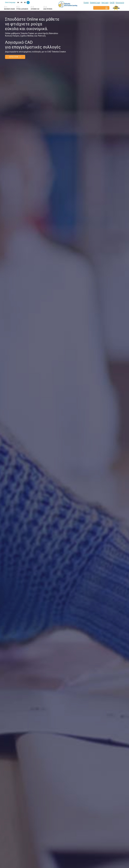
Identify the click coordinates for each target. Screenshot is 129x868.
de (25, 3)
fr (22, 3)
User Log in (105, 3)
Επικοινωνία (120, 3)
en (18, 3)
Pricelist (86, 3)
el (28, 3)
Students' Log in (95, 3)
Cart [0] (112, 3)
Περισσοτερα (15, 57)
